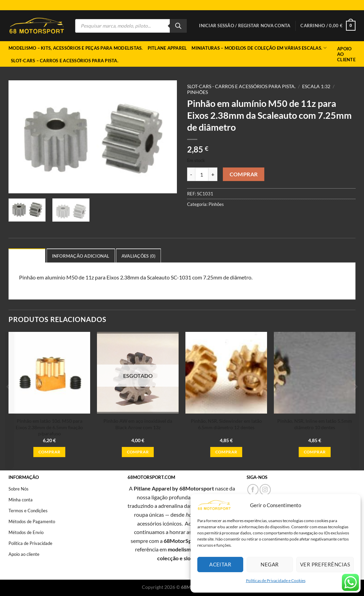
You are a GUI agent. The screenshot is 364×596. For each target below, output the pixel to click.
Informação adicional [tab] (81, 256)
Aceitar (220, 564)
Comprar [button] (49, 452)
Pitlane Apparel (167, 48)
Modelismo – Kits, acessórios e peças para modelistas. (76, 48)
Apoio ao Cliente (346, 54)
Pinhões (197, 92)
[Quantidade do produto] (202, 174)
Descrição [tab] (27, 256)
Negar (270, 564)
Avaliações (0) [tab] (139, 256)
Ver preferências (325, 564)
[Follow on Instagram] (265, 490)
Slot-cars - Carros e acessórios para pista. (241, 86)
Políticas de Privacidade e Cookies (276, 581)
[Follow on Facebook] (253, 490)
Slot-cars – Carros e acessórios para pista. (65, 61)
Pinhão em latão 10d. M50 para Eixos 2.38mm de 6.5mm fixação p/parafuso (49, 427)
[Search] (178, 26)
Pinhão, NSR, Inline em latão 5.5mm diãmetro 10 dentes (315, 424)
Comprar (244, 174)
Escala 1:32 (316, 86)
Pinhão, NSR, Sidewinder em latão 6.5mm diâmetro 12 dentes (226, 424)
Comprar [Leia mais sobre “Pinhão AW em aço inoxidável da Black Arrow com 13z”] (138, 452)
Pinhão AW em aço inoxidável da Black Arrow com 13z (138, 424)
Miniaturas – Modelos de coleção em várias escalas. (259, 48)
